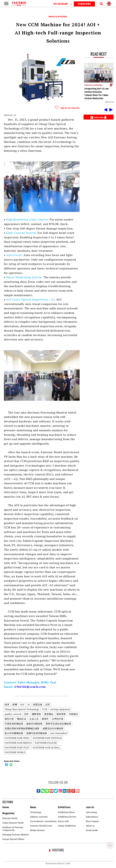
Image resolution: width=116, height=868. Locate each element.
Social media (92, 830)
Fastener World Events (41, 826)
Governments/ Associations (43, 821)
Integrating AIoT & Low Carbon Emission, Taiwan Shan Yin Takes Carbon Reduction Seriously (97, 95)
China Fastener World (13, 823)
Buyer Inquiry (92, 821)
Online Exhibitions (67, 826)
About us (90, 826)
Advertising (91, 812)
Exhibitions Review (67, 817)
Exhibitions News (66, 812)
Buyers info (63, 821)
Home (6, 807)
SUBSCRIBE (84, 4)
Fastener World (10, 818)
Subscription (92, 817)
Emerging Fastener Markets (16, 835)
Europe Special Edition (13, 839)
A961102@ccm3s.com (30, 687)
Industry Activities (39, 817)
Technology (36, 812)
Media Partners (37, 830)
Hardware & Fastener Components (13, 829)
